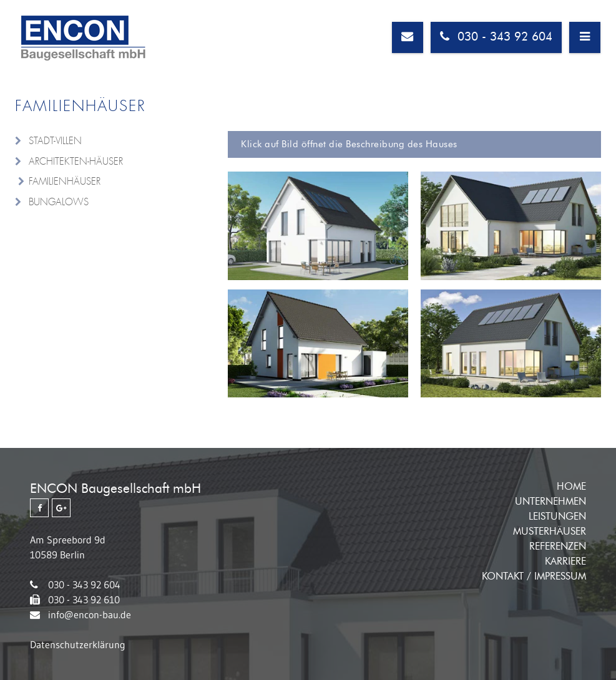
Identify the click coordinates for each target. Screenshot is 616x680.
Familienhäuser (65, 182)
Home (571, 487)
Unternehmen (550, 502)
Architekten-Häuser (76, 162)
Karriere (565, 561)
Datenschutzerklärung (78, 644)
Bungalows (59, 202)
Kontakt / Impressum (534, 576)
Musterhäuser (550, 532)
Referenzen (558, 546)
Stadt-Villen (55, 141)
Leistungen (557, 517)
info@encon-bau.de (90, 614)
